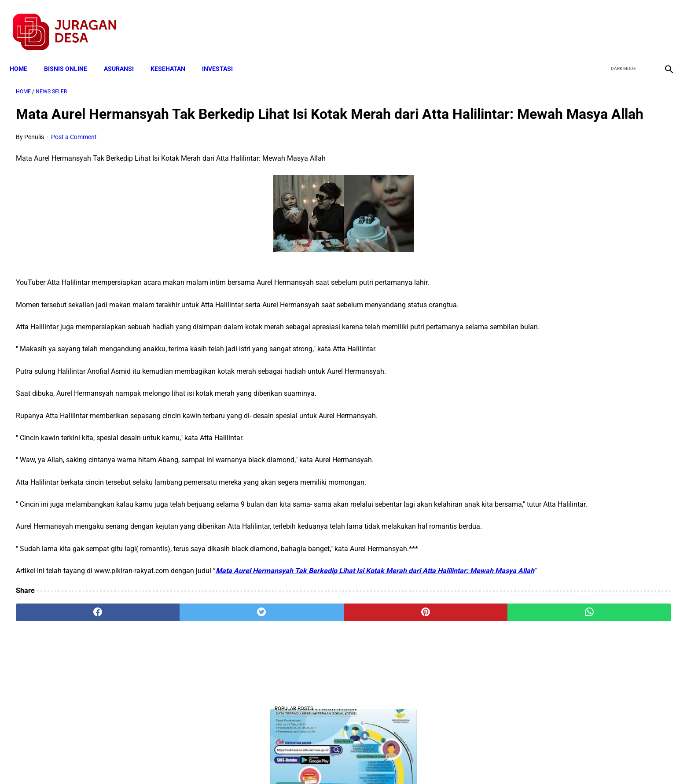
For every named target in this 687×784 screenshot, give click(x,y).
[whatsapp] (403, 681)
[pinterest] (292, 681)
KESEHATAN (174, 54)
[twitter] (620, 22)
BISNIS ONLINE (72, 54)
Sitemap (373, 762)
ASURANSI (125, 54)
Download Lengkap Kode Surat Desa (572, 396)
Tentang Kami (459, 762)
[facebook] (600, 22)
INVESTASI (224, 54)
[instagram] (662, 22)
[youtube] (641, 22)
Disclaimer (339, 762)
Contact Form (412, 762)
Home (25, 54)
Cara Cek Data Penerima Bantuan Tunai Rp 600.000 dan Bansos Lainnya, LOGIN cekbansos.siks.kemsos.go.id (577, 506)
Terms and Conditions (240, 762)
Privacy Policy (297, 762)
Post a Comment (74, 151)
